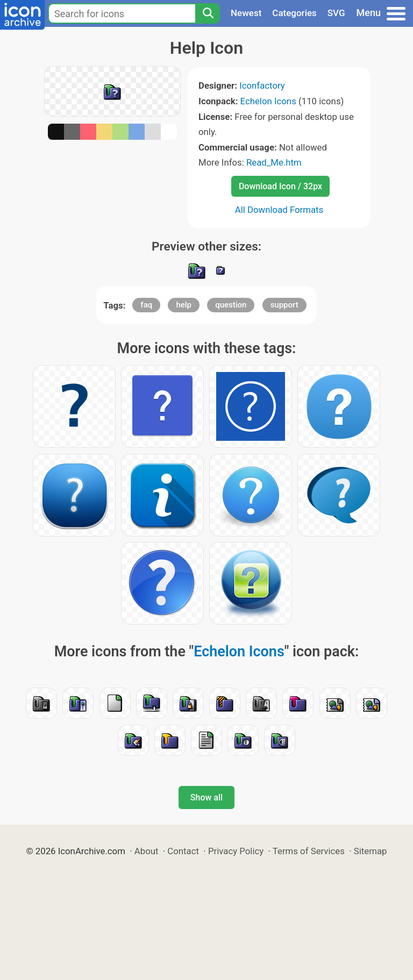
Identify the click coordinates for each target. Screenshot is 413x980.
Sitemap (371, 851)
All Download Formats (279, 210)
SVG (336, 13)
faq (146, 305)
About (147, 851)
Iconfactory (262, 85)
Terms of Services (309, 851)
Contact (183, 851)
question (231, 305)
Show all (206, 797)
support (284, 305)
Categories (294, 13)
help (184, 305)
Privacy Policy (236, 851)
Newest (246, 13)
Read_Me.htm (274, 162)
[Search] (208, 13)
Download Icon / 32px (280, 186)
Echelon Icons (268, 101)
